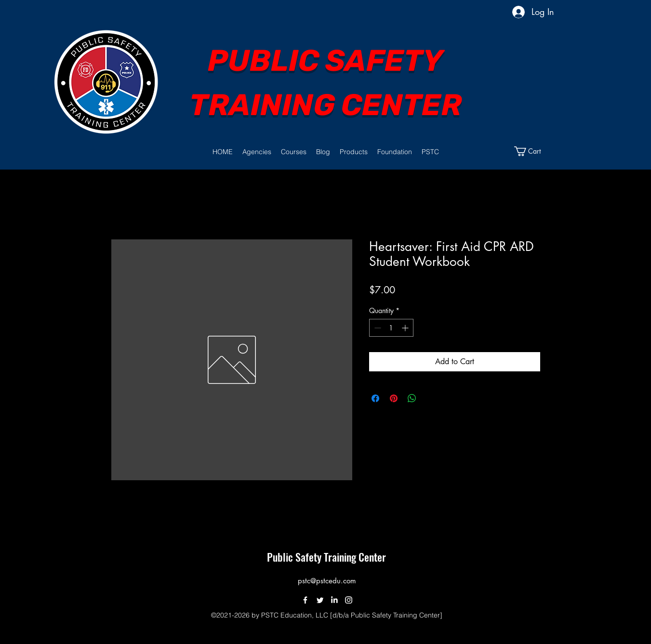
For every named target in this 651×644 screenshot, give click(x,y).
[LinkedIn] (334, 600)
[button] (257, 152)
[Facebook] (305, 600)
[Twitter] (320, 600)
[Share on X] (430, 398)
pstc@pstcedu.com (327, 581)
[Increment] (406, 328)
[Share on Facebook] (375, 398)
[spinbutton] (391, 328)
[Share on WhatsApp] (412, 398)
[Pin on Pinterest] (394, 398)
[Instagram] (349, 600)
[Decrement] (377, 328)
